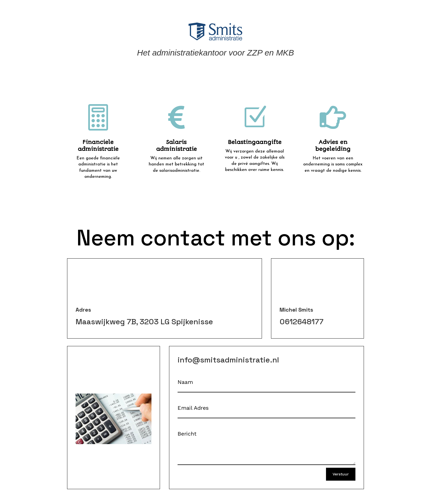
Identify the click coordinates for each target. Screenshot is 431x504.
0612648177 (302, 322)
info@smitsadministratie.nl (228, 360)
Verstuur (341, 474)
